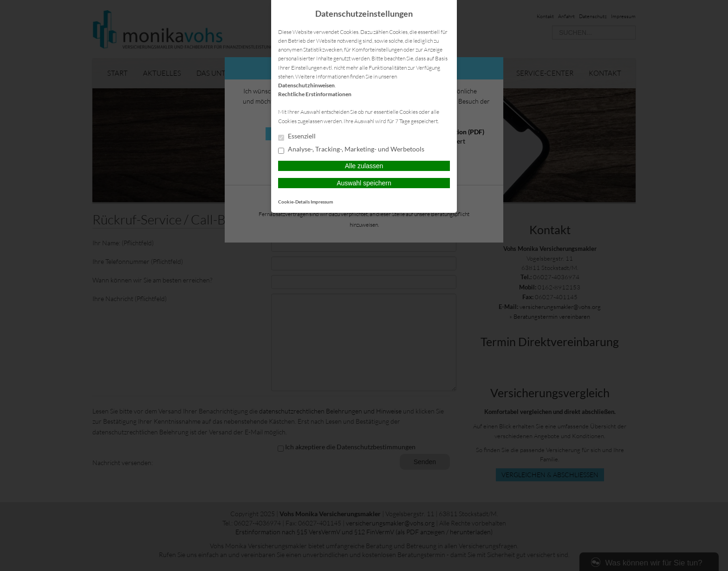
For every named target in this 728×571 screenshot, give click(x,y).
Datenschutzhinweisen (306, 85)
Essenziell (297, 137)
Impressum (322, 202)
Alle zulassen (364, 166)
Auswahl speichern (364, 183)
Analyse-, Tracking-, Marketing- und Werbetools (351, 150)
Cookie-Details (294, 202)
